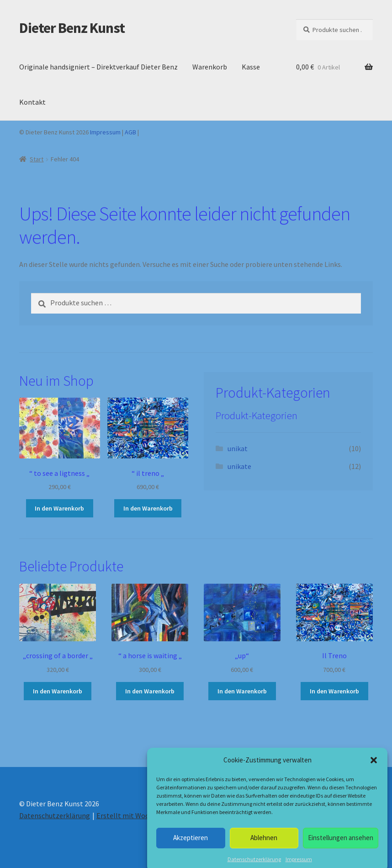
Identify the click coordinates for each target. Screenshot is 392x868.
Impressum (105, 132)
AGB (130, 132)
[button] (374, 783)
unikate (239, 466)
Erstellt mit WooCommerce (140, 815)
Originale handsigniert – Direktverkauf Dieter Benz (98, 67)
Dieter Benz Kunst (72, 28)
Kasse (251, 67)
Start (37, 159)
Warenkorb (210, 67)
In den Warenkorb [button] (59, 508)
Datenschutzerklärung (55, 815)
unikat (238, 448)
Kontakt (32, 102)
